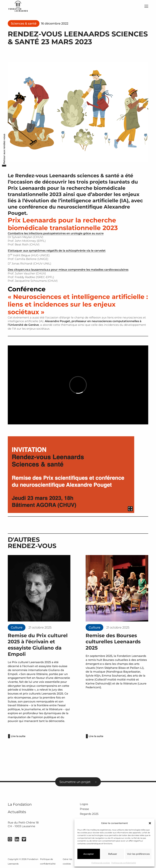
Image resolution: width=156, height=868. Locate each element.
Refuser (113, 854)
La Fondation (20, 804)
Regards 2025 (89, 814)
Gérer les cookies (67, 861)
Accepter (89, 854)
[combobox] (78, 782)
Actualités (17, 812)
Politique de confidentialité (124, 863)
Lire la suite (18, 736)
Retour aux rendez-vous (4, 149)
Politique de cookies (101, 863)
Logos (84, 804)
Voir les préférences (138, 854)
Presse (84, 809)
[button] (150, 823)
